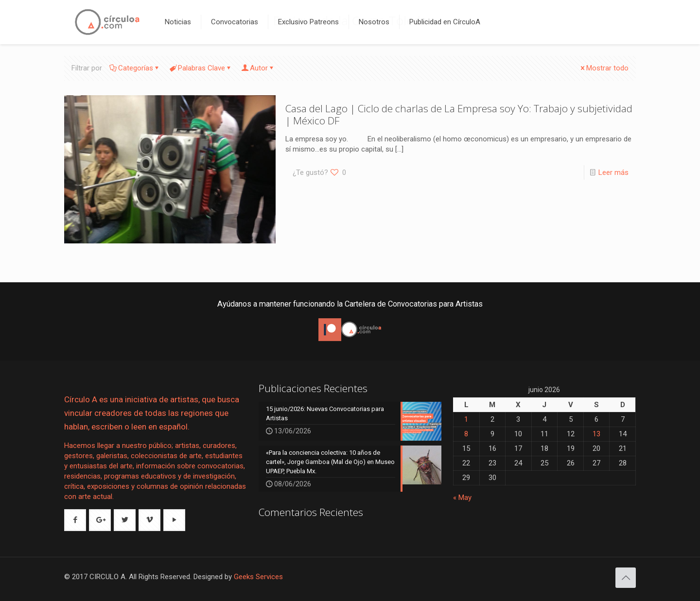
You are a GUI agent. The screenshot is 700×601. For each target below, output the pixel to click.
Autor (258, 68)
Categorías (135, 68)
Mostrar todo (604, 68)
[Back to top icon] (626, 578)
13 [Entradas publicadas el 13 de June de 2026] (596, 434)
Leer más (613, 172)
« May (462, 498)
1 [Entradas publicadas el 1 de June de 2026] (466, 419)
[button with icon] (75, 520)
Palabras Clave (201, 68)
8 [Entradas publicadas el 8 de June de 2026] (466, 434)
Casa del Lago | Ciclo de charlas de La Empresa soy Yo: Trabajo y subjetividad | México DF (459, 114)
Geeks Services (258, 577)
